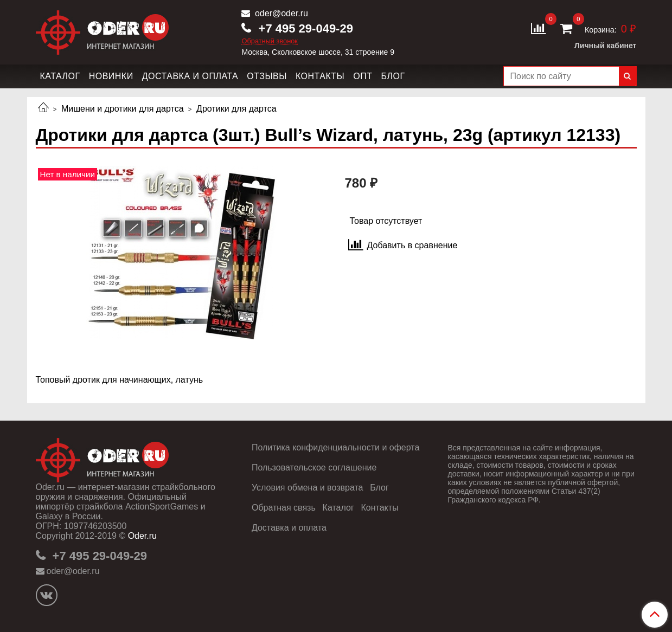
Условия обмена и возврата (308, 488)
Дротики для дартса (236, 109)
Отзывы (267, 76)
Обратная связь (284, 508)
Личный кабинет (605, 46)
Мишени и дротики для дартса (123, 109)
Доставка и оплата (190, 76)
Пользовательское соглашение (314, 467)
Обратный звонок (270, 41)
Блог (393, 76)
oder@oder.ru (280, 13)
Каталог (60, 76)
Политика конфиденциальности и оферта (335, 447)
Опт (363, 76)
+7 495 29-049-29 (304, 28)
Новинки (111, 76)
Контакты (320, 76)
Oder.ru (142, 536)
